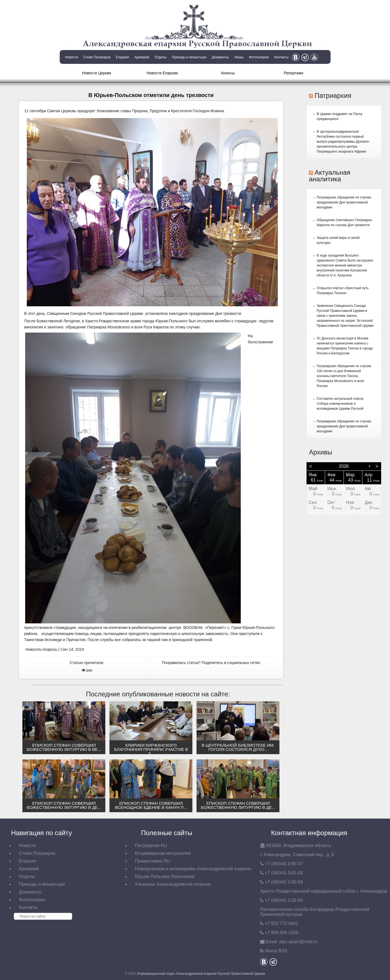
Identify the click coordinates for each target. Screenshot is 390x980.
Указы (239, 57)
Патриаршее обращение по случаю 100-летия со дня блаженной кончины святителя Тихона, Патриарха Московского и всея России (344, 376)
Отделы (160, 57)
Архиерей (142, 57)
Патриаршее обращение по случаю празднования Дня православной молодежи (344, 202)
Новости (72, 57)
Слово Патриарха (97, 57)
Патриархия (333, 96)
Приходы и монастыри (189, 57)
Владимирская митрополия (163, 853)
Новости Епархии (162, 73)
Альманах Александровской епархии (173, 884)
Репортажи (293, 73)
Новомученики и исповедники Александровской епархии (193, 869)
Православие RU (152, 861)
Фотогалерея (259, 57)
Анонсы (228, 73)
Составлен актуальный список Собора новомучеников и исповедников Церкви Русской (340, 404)
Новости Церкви (97, 73)
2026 (344, 466)
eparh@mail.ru (298, 942)
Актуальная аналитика (330, 176)
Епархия (122, 57)
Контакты (281, 57)
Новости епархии (41, 649)
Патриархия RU (151, 846)
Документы (220, 57)
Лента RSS (276, 951)
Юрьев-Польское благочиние (165, 876)
